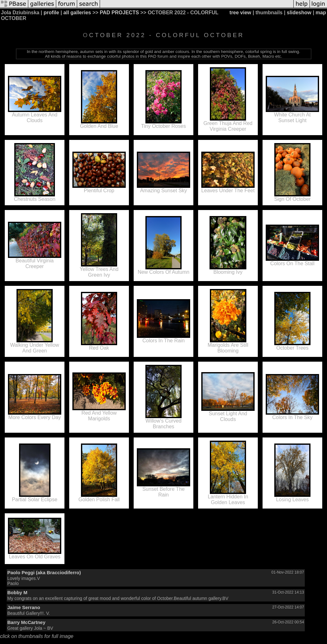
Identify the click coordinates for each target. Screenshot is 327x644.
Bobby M (17, 592)
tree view (240, 13)
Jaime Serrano (24, 607)
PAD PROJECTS (119, 13)
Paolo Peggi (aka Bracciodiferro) (44, 572)
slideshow (299, 13)
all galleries (77, 13)
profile (51, 13)
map (321, 13)
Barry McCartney (26, 622)
